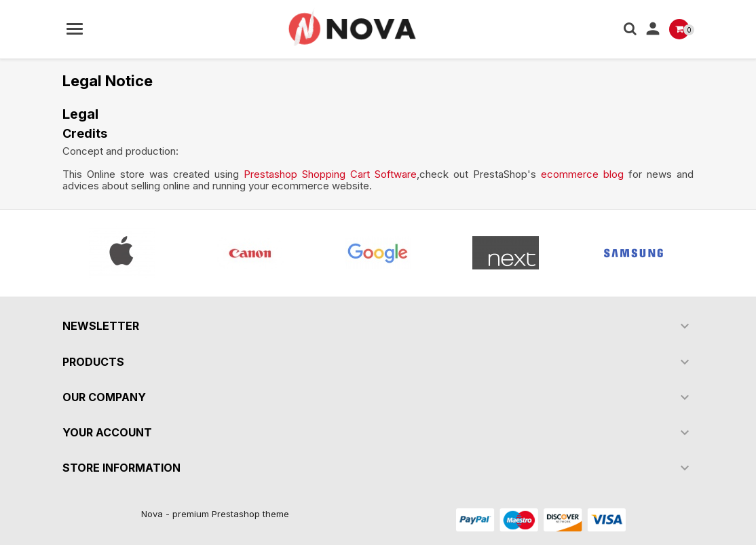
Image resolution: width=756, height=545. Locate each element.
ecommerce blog (582, 174)
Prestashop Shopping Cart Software (330, 174)
